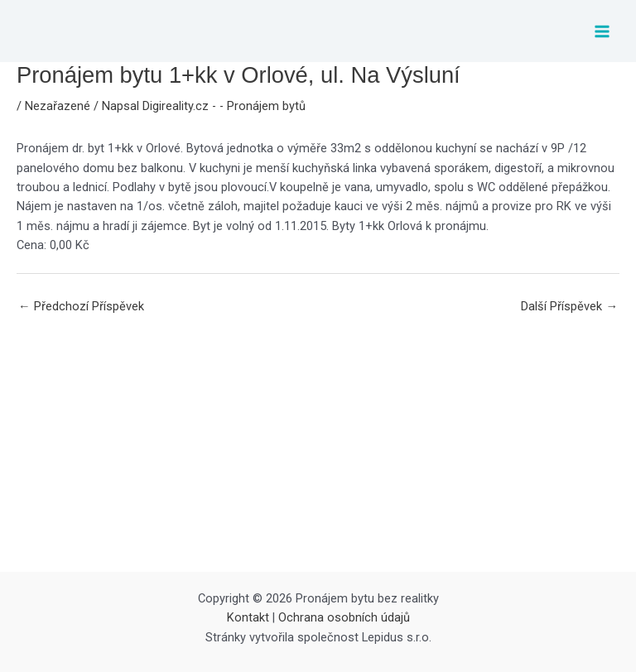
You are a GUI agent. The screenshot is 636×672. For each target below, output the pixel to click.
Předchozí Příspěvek (81, 306)
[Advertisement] (318, 448)
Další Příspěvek (569, 306)
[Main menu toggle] (602, 31)
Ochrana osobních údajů (344, 617)
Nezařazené (58, 106)
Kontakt (248, 617)
